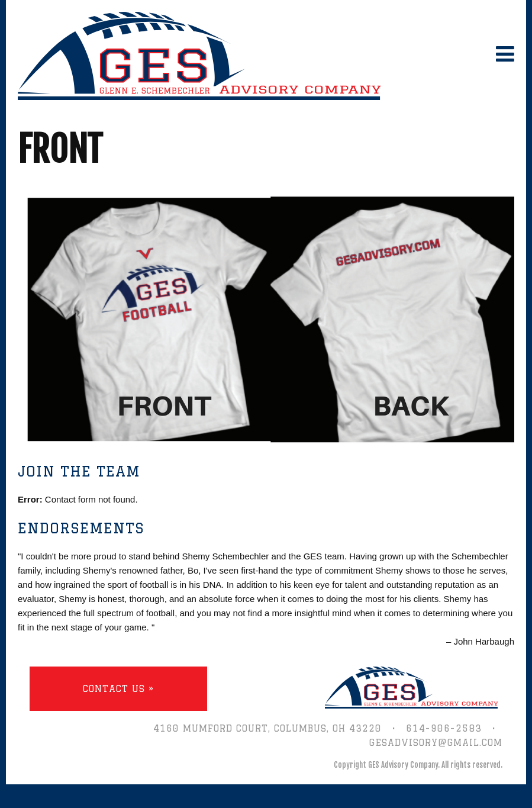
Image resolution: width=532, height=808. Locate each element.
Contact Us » (118, 689)
